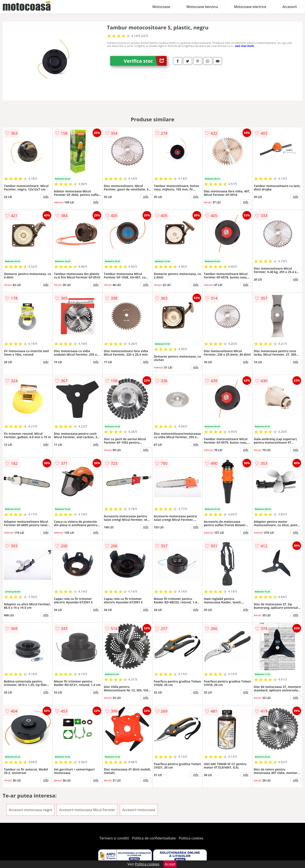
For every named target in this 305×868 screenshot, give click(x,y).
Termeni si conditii (114, 838)
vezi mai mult (244, 46)
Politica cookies (191, 838)
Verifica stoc (145, 61)
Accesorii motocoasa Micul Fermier (87, 810)
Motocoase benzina (202, 7)
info (46, 197)
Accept (170, 864)
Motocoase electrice (250, 7)
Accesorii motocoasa (139, 810)
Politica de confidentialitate (154, 838)
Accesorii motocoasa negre (30, 810)
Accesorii (290, 7)
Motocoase (161, 7)
